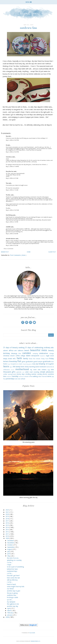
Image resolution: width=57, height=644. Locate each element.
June (9, 554)
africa (11, 350)
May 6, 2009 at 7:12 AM (12, 190)
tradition (9, 377)
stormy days (21, 374)
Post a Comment (8, 249)
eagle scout (50, 356)
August (10, 549)
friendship (13, 361)
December (11, 541)
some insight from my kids (16, 587)
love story (25, 367)
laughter (51, 364)
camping (35, 353)
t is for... (10, 562)
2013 (8, 530)
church (12, 356)
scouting (36, 372)
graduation (30, 362)
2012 (8, 532)
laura (6, 366)
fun (19, 361)
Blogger (32, 633)
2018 (8, 519)
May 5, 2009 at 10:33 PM (12, 152)
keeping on (43, 364)
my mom (33, 370)
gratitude (47, 361)
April (9, 608)
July (9, 551)
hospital (13, 364)
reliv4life (8, 227)
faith (19, 358)
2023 (8, 510)
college (23, 356)
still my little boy (12, 580)
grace (24, 362)
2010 (8, 536)
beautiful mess (39, 350)
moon (13, 370)
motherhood (22, 369)
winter (49, 376)
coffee (18, 356)
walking (35, 376)
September (11, 547)
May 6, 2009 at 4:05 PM (12, 234)
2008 (8, 617)
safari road (29, 372)
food (47, 359)
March (10, 611)
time (5, 376)
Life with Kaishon (11, 239)
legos (11, 367)
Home (29, 252)
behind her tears (12, 569)
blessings (14, 353)
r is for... (10, 582)
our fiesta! (10, 589)
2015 (8, 525)
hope (9, 364)
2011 (8, 534)
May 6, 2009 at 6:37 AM (12, 178)
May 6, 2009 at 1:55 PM (12, 222)
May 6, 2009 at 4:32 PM (12, 245)
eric (14, 358)
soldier (5, 374)
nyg (49, 370)
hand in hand (11, 584)
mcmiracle (43, 367)
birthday (7, 353)
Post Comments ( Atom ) (18, 255)
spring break (12, 374)
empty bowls (8, 359)
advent (5, 351)
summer (34, 374)
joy (37, 364)
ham (52, 362)
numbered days (12, 571)
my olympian (11, 602)
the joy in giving (12, 593)
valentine (21, 377)
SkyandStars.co (35, 641)
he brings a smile (12, 597)
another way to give (14, 591)
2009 (8, 538)
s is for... (10, 573)
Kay (7, 136)
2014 (8, 527)
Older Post (52, 252)
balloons (21, 351)
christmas (6, 356)
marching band (34, 367)
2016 (8, 523)
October (10, 545)
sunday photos (42, 374)
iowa (34, 364)
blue (20, 353)
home (5, 364)
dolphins (43, 356)
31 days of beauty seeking (14, 347)
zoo (16, 379)
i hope (9, 565)
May (9, 556)
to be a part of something (15, 567)
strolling (28, 374)
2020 (8, 514)
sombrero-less (12, 595)
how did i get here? (13, 576)
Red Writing (9, 215)
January (10, 615)
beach (27, 350)
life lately (17, 367)
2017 (8, 521)
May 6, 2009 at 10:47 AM (12, 210)
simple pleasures (47, 372)
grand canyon (38, 362)
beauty (51, 350)
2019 (8, 516)
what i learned (43, 376)
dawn (28, 356)
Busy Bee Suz (10, 171)
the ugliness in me (13, 604)
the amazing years (29, 442)
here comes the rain (13, 578)
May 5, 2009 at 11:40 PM (12, 167)
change (52, 353)
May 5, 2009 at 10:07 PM (12, 140)
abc (52, 347)
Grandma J (9, 157)
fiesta (31, 359)
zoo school (22, 379)
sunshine (51, 374)
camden (27, 353)
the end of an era (13, 558)
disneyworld (35, 356)
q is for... (10, 600)
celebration (43, 353)
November (11, 543)
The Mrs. (8, 195)
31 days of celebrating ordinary (38, 347)
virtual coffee (28, 376)
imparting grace (27, 364)
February (10, 613)
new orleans (42, 370)
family (25, 358)
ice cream (19, 364)
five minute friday (39, 359)
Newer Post (5, 252)
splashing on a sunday (14, 560)
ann (16, 351)
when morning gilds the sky (28, 497)
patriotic (19, 372)
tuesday (15, 376)
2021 (8, 512)
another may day (13, 606)
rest (23, 372)
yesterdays (10, 379)
